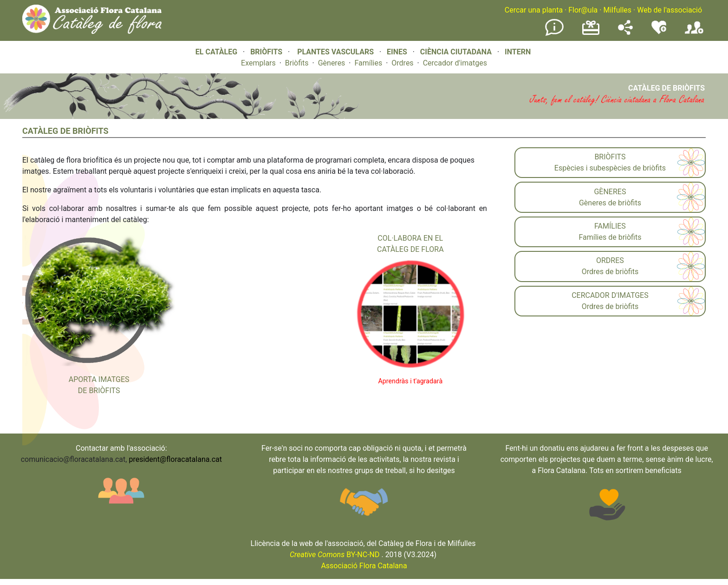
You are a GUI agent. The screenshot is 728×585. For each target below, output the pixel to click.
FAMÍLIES (610, 226)
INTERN (518, 52)
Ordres (402, 63)
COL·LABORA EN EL (410, 238)
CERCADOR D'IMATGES (610, 295)
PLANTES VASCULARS (335, 52)
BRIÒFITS (267, 52)
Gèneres (332, 63)
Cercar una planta (534, 10)
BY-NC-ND (335, 555)
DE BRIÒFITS (99, 391)
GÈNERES (610, 192)
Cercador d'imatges (455, 63)
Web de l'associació (669, 10)
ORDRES (610, 260)
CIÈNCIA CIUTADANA (456, 52)
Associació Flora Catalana (364, 566)
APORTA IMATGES (99, 379)
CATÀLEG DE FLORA (410, 249)
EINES (397, 52)
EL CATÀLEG (216, 52)
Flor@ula (583, 10)
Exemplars (258, 63)
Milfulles (617, 10)
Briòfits (297, 63)
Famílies (368, 63)
